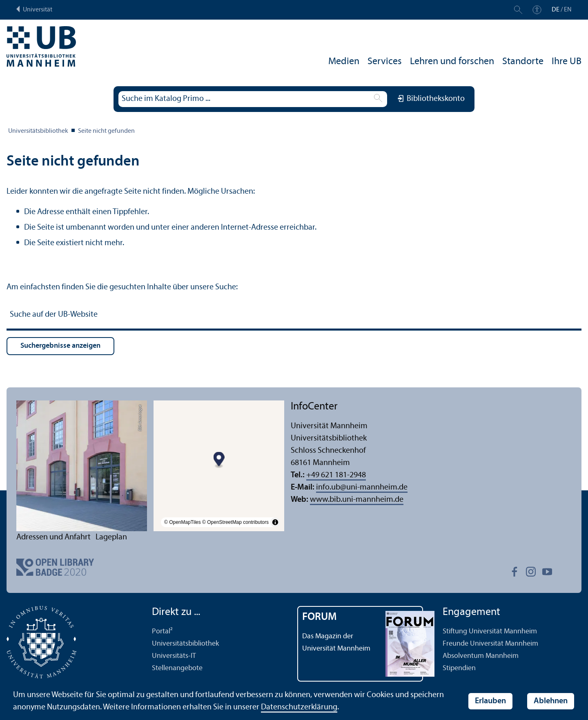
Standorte (523, 62)
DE (556, 10)
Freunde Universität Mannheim (490, 644)
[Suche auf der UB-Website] (294, 316)
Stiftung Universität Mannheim (490, 632)
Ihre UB (567, 62)
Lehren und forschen (452, 62)
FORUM (320, 617)
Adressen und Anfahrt (53, 537)
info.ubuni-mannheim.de (362, 487)
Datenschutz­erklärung (299, 707)
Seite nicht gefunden (106, 131)
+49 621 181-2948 (336, 475)
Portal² (162, 632)
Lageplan (111, 537)
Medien (344, 62)
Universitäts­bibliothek (38, 131)
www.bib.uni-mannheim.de (357, 500)
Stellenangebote (177, 668)
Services (385, 62)
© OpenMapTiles (183, 522)
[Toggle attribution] (275, 522)
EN (568, 10)
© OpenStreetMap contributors (235, 522)
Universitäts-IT (174, 656)
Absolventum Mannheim (481, 656)
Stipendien (459, 668)
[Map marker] (219, 460)
